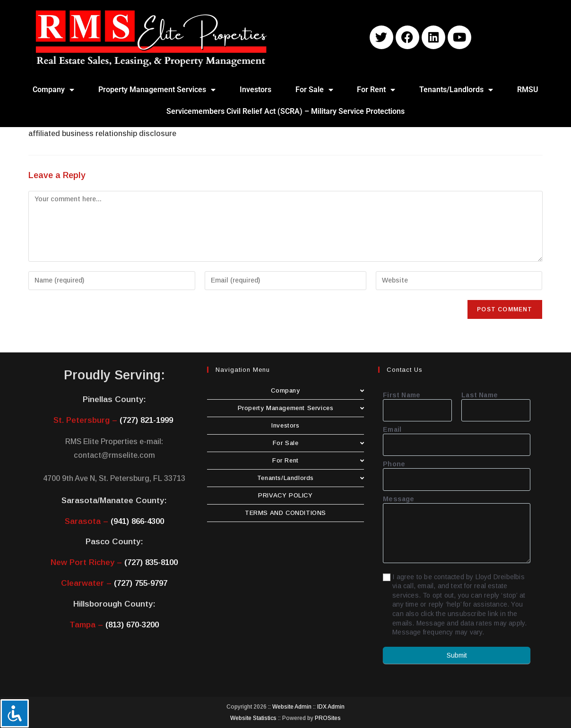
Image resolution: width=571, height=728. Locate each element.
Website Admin (292, 707)
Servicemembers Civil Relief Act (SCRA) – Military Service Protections (285, 111)
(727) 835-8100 (151, 562)
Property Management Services (157, 90)
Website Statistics (253, 718)
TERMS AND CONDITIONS (285, 513)
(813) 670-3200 (132, 625)
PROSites (328, 718)
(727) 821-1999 (146, 420)
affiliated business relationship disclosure (102, 133)
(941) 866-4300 (137, 521)
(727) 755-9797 (141, 583)
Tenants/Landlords (456, 90)
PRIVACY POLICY (285, 495)
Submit (457, 655)
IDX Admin (331, 707)
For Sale (314, 90)
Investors (255, 90)
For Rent (376, 90)
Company (53, 90)
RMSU (528, 90)
